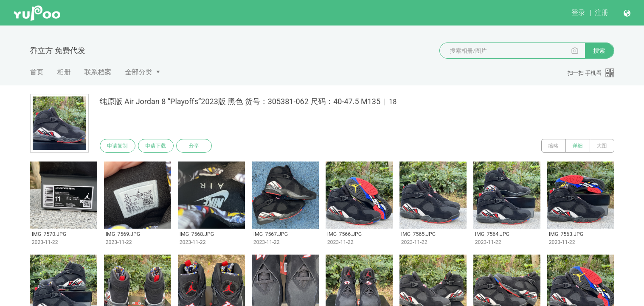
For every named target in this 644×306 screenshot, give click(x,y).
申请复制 (118, 146)
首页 (37, 72)
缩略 (554, 146)
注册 (602, 13)
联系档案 (98, 72)
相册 (64, 72)
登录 (578, 13)
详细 (578, 146)
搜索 (599, 51)
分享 (194, 146)
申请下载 (156, 146)
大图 (602, 146)
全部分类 (139, 72)
